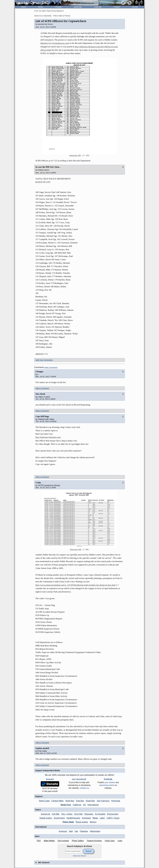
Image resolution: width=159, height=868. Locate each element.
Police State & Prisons (62, 16)
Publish (117, 7)
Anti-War (56, 814)
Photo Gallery (78, 841)
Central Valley (58, 801)
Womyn (93, 822)
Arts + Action (67, 814)
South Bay (90, 801)
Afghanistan (95, 831)
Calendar (98, 7)
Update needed (42, 748)
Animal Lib (45, 814)
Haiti (71, 831)
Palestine (84, 831)
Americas (63, 831)
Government (59, 818)
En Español (100, 814)
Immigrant (86, 818)
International (93, 805)
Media (95, 818)
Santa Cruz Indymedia (43, 16)
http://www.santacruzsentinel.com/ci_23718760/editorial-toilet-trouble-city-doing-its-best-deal (75, 585)
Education (89, 814)
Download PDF (75, 156)
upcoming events (107, 785)
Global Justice (46, 818)
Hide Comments (51, 367)
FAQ (39, 841)
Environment (113, 814)
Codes (38, 483)
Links (120, 841)
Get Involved (63, 841)
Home (23, 7)
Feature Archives (94, 841)
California (77, 805)
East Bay (80, 801)
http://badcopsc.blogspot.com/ (48, 437)
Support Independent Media (48, 770)
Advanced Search (80, 856)
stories (110, 782)
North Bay (70, 801)
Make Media (49, 841)
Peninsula (116, 801)
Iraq (76, 831)
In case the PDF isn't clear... (48, 167)
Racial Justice (82, 822)
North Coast (44, 801)
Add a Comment (42, 388)
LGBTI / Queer (113, 818)
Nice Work (40, 394)
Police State (68, 822)
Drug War (79, 814)
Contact (58, 7)
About (41, 7)
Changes (39, 372)
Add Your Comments (44, 360)
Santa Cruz (66, 805)
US (84, 805)
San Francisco (103, 801)
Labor (102, 818)
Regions (39, 796)
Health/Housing (73, 818)
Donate (135, 7)
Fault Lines (110, 841)
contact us (84, 788)
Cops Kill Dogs (42, 416)
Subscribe (78, 7)
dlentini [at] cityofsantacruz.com (55, 43)
